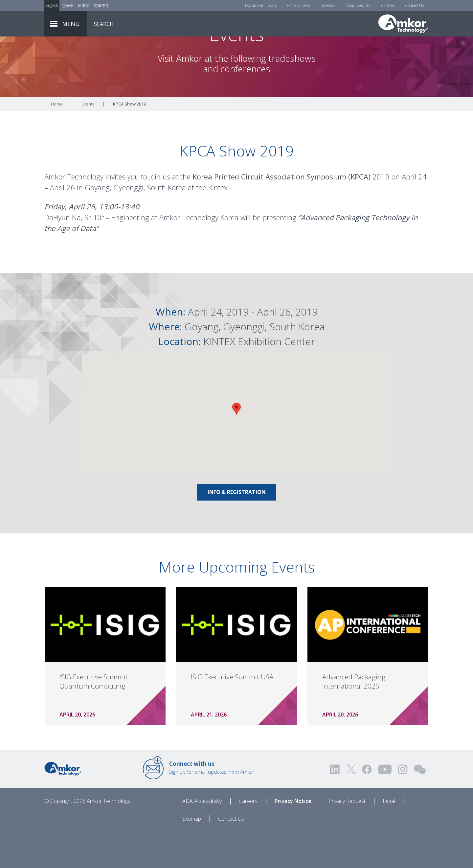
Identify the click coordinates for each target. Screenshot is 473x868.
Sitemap (192, 855)
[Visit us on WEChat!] (420, 806)
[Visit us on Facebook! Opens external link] (367, 806)
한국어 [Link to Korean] (68, 5)
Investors (327, 5)
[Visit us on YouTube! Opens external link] (385, 806)
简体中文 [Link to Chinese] (101, 5)
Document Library (261, 5)
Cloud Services (358, 5)
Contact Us (414, 5)
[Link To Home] (403, 24)
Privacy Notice (293, 837)
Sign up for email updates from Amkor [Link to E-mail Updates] (212, 804)
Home (57, 140)
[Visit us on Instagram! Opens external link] (403, 806)
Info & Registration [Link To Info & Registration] (237, 528)
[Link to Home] (63, 805)
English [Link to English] (52, 5)
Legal (389, 837)
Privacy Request (347, 837)
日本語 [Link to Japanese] (84, 5)
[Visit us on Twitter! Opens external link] (351, 806)
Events (88, 140)
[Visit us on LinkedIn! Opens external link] (335, 806)
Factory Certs (298, 5)
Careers (388, 5)
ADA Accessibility (202, 837)
